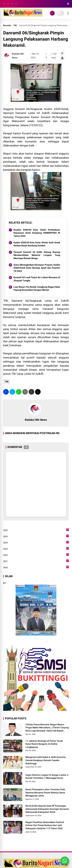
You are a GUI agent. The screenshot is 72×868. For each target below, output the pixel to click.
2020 (36, 568)
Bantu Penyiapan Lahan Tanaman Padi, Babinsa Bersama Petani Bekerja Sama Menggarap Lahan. (45, 792)
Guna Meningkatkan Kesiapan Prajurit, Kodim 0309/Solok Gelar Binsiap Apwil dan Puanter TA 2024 (37, 268)
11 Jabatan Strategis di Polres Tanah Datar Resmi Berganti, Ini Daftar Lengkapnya (44, 744)
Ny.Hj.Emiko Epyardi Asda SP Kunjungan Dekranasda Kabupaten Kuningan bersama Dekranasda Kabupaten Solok (47, 809)
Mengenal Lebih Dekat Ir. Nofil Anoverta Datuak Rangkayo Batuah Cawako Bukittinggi (46, 760)
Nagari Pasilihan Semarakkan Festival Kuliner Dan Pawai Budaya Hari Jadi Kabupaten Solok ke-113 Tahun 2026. (45, 825)
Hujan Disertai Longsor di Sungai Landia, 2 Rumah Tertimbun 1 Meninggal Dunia (47, 777)
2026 (36, 530)
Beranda (7, 25)
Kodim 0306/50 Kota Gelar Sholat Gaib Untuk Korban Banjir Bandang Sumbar (37, 244)
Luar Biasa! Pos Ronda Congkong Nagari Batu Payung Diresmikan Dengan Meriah (37, 288)
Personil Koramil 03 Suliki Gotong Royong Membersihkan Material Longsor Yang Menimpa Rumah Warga (37, 255)
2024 (36, 543)
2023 (36, 549)
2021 (36, 561)
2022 (36, 555)
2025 (36, 537)
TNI (15, 25)
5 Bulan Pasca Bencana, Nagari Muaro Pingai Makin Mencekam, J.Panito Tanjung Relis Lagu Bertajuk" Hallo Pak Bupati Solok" (47, 728)
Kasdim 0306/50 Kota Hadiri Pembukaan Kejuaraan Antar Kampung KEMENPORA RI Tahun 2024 (37, 233)
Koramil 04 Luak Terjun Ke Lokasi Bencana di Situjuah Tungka (37, 279)
